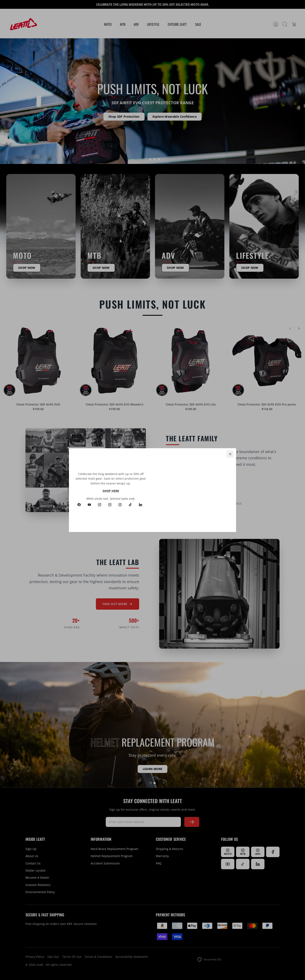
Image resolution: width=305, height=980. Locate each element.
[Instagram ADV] (120, 505)
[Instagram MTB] (110, 505)
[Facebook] (79, 505)
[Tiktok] (130, 505)
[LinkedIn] (140, 505)
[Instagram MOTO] (100, 505)
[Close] (230, 454)
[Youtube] (89, 505)
